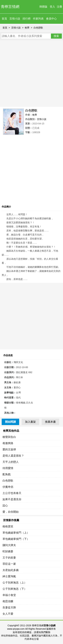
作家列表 (38, 19)
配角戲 (7, 474)
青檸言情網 (10, 7)
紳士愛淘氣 (9, 576)
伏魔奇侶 (8, 487)
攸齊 (27, 28)
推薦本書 (50, 422)
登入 (52, 7)
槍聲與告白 (9, 437)
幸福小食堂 (9, 595)
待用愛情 (8, 468)
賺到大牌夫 (9, 545)
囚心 (5, 506)
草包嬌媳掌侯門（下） (16, 539)
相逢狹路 (8, 443)
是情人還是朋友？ (13, 456)
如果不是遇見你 (12, 499)
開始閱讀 (10, 422)
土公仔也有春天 (12, 493)
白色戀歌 (38, 28)
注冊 (59, 7)
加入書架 (30, 422)
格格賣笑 (8, 526)
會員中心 (51, 19)
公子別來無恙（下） (15, 589)
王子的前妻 (9, 558)
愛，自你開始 (11, 512)
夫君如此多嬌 (11, 570)
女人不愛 (8, 614)
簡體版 (43, 7)
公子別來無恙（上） (15, 583)
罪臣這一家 (9, 564)
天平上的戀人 (11, 462)
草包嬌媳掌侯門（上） (16, 533)
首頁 (4, 19)
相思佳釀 (8, 601)
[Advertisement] (32, 74)
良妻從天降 (9, 608)
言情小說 (15, 19)
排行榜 (27, 19)
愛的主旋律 (9, 449)
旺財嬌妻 (8, 551)
